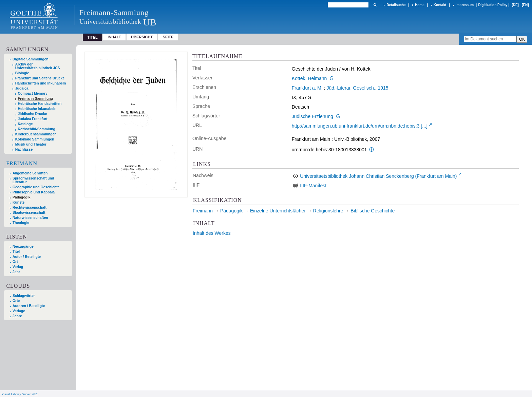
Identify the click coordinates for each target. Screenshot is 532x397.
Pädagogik (22, 197)
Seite (168, 37)
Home (420, 5)
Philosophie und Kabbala (34, 192)
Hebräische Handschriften (40, 104)
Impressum (465, 5)
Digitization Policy (493, 5)
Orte (16, 301)
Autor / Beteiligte (27, 257)
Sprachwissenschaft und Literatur (33, 180)
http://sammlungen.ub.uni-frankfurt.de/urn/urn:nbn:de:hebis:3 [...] (360, 126)
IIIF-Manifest (313, 186)
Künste (18, 202)
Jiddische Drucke (33, 114)
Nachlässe (24, 149)
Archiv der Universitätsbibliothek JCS (38, 66)
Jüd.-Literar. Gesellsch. (351, 88)
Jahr (16, 272)
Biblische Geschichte (373, 211)
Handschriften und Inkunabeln (41, 83)
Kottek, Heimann (309, 78)
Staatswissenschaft (29, 213)
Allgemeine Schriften (30, 173)
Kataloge (25, 124)
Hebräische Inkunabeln (37, 109)
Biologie (22, 73)
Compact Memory (33, 93)
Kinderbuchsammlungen (36, 134)
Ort (15, 262)
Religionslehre (328, 211)
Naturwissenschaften (30, 218)
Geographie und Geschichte (36, 187)
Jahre (17, 316)
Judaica (22, 88)
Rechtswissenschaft (30, 207)
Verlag (18, 267)
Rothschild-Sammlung (37, 129)
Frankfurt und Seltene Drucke (40, 78)
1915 (383, 88)
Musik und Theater (31, 144)
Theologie (21, 223)
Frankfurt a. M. (307, 88)
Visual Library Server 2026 (20, 394)
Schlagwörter (24, 296)
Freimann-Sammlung (35, 99)
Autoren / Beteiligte (29, 306)
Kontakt (440, 5)
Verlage (19, 311)
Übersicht (142, 37)
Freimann (22, 163)
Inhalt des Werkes (212, 233)
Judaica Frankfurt (33, 119)
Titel (16, 252)
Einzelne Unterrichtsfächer (278, 211)
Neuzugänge (23, 247)
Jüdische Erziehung (312, 116)
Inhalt (114, 37)
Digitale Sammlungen (31, 59)
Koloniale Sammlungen (35, 139)
